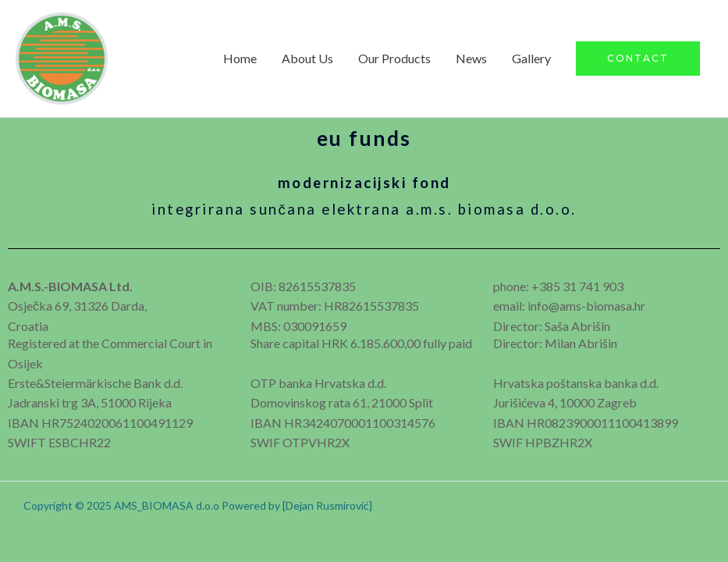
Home (240, 58)
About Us (307, 58)
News (471, 58)
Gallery (531, 58)
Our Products (394, 58)
